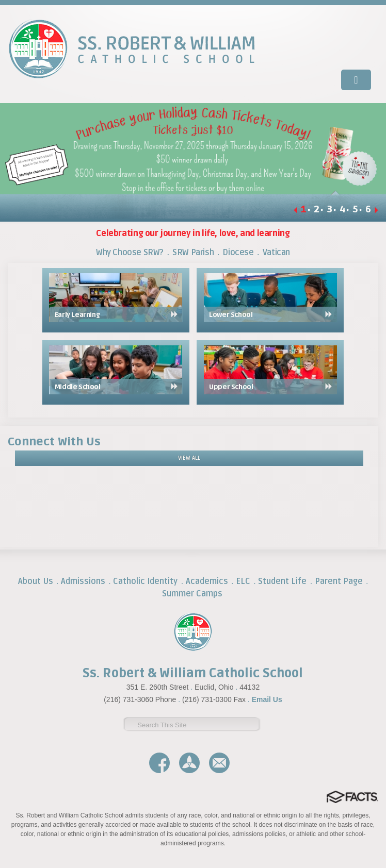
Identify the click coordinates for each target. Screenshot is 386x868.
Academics (207, 581)
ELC (243, 581)
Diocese (238, 253)
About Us (36, 581)
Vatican (276, 253)
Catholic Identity (145, 581)
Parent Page (339, 581)
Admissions (83, 581)
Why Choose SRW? (130, 253)
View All (189, 458)
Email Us (267, 699)
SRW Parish (193, 253)
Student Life (282, 581)
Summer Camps (192, 594)
